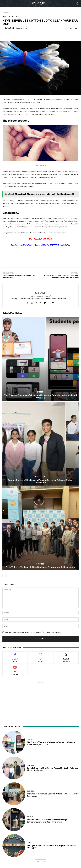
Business (40, 564)
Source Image (41, 165)
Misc (10, 12)
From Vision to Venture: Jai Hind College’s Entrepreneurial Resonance (41, 567)
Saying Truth (10, 28)
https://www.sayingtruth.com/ (41, 296)
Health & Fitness (14, 17)
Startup (30, 817)
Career (40, 392)
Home (5, 12)
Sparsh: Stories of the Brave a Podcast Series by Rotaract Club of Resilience (41, 481)
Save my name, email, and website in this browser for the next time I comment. (34, 632)
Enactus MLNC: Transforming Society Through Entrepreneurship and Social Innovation (47, 821)
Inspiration (40, 477)
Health (30, 843)
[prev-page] (4, 575)
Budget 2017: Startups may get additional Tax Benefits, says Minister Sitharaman (61, 276)
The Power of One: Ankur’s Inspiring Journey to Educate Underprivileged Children (40, 396)
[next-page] (8, 575)
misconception (16, 172)
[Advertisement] (41, 699)
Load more (40, 861)
